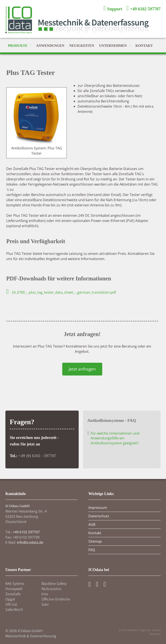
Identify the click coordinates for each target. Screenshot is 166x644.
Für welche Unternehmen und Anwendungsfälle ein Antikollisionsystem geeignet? (115, 438)
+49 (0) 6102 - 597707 (37, 456)
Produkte (20, 46)
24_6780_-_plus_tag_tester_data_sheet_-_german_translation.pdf (61, 292)
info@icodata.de (30, 542)
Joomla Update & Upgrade (135, 630)
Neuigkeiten (82, 46)
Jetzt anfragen (82, 369)
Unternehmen (115, 46)
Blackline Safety (54, 584)
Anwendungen (50, 46)
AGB (92, 524)
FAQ (92, 550)
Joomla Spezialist (155, 632)
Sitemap (95, 541)
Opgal (10, 599)
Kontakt (144, 46)
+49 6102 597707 (26, 532)
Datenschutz (99, 516)
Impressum (98, 508)
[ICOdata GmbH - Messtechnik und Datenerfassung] (83, 23)
